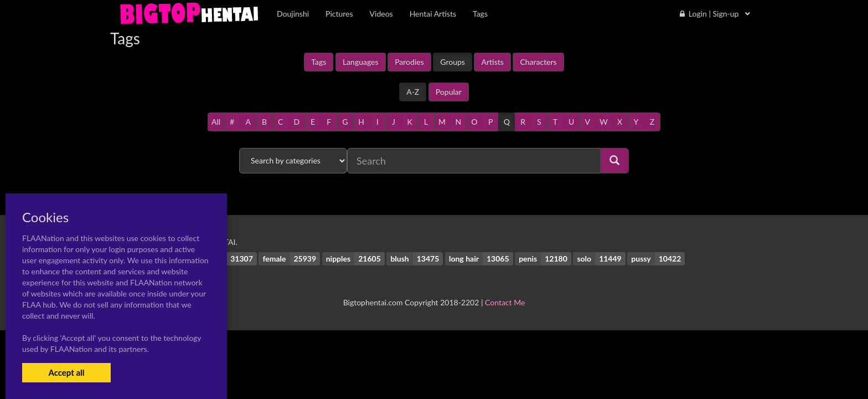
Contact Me (505, 302)
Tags (319, 62)
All (216, 122)
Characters (538, 62)
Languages (361, 62)
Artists (492, 62)
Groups (453, 62)
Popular (449, 92)
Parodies (409, 62)
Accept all (66, 372)
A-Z (413, 92)
